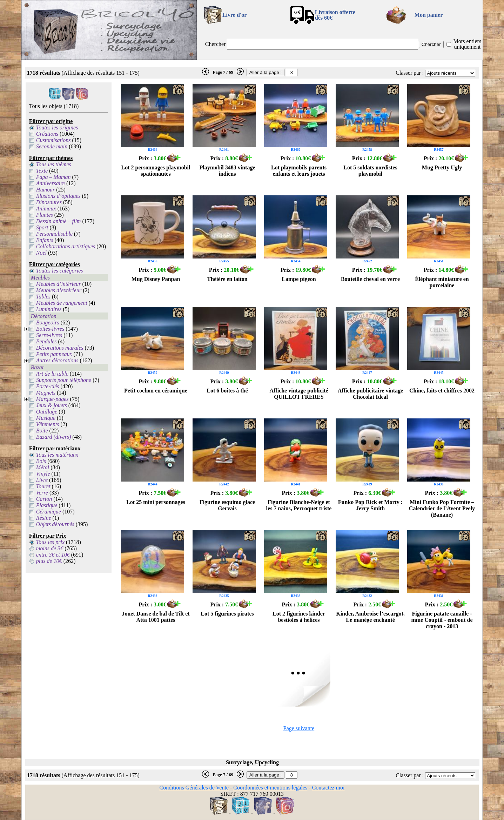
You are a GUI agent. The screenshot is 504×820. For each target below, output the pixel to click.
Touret (43, 486)
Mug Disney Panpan (156, 279)
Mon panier (429, 15)
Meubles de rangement (62, 303)
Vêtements (48, 424)
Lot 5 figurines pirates (227, 614)
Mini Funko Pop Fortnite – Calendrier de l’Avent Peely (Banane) (442, 508)
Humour (45, 190)
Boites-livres (50, 329)
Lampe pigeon (299, 279)
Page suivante (299, 728)
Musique (46, 418)
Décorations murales (60, 348)
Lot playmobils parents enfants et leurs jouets (299, 171)
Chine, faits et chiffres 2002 (442, 391)
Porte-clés (48, 386)
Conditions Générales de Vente (194, 788)
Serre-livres (49, 335)
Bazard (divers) (53, 437)
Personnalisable (54, 234)
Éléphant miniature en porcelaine (442, 282)
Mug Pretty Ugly (442, 167)
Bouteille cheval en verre (370, 279)
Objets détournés (55, 524)
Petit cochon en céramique (156, 391)
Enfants (45, 240)
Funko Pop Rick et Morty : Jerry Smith (370, 505)
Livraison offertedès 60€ (335, 15)
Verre (42, 493)
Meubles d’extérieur (59, 290)
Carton (44, 499)
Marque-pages (52, 399)
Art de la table (52, 374)
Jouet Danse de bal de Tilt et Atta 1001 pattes (156, 617)
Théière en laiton (227, 279)
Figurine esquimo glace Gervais (227, 505)
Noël (41, 253)
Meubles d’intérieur (59, 284)
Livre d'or (234, 15)
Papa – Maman (53, 177)
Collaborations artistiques (66, 246)
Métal (43, 467)
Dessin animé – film (59, 221)
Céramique (49, 512)
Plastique (47, 505)
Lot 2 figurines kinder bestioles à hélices (299, 617)
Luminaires (49, 309)
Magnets (46, 393)
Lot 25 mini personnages (156, 502)
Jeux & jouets (52, 405)
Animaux (46, 209)
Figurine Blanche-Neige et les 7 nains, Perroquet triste (299, 505)
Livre (42, 480)
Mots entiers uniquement (468, 44)
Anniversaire (51, 183)
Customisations (53, 140)
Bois (41, 461)
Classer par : (410, 73)
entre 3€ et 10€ (53, 555)
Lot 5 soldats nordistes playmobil (370, 171)
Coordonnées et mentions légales (270, 788)
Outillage (47, 412)
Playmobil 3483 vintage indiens (227, 171)
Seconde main (52, 146)
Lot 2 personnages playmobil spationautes (156, 171)
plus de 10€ (49, 561)
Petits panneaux (54, 354)
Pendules (46, 341)
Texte (42, 171)
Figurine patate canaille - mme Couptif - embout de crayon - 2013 (442, 620)
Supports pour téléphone (64, 380)
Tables (43, 297)
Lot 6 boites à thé (227, 391)
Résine (44, 518)
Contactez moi (328, 788)
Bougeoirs (48, 322)
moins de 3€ (50, 548)
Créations (47, 134)
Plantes (45, 215)
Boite (42, 431)
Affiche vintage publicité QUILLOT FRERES (299, 394)
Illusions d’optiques (58, 196)
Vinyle (43, 474)
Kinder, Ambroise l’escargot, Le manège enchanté (370, 617)
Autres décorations (57, 360)
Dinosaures (49, 202)
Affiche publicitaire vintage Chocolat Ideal (370, 394)
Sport (42, 227)
